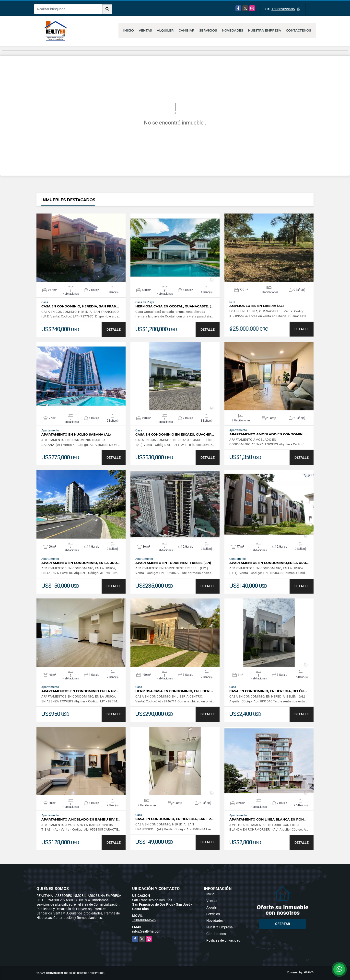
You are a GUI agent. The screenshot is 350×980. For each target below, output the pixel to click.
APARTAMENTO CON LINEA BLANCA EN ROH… (268, 819)
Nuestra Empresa (265, 30)
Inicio (129, 30)
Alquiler (165, 30)
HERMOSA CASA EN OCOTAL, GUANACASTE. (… (174, 306)
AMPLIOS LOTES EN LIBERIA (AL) (257, 306)
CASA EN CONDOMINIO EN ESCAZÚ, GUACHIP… (175, 434)
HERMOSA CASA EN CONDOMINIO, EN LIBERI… (174, 691)
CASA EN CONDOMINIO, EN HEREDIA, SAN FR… (174, 819)
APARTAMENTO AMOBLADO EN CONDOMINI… (268, 434)
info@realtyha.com (147, 931)
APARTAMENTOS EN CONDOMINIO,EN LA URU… (269, 563)
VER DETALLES (81, 248)
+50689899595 (283, 9)
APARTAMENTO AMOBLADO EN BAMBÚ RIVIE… (81, 819)
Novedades (232, 30)
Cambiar (186, 30)
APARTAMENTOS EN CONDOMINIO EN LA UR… (80, 691)
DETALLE (114, 329)
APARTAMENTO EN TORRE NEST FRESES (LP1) (173, 563)
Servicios (208, 30)
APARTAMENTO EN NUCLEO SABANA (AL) (76, 434)
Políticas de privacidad (223, 940)
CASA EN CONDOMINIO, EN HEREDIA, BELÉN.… (268, 691)
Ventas (145, 30)
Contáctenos (298, 30)
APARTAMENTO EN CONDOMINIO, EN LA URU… (80, 563)
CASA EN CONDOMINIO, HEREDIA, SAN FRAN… (80, 306)
